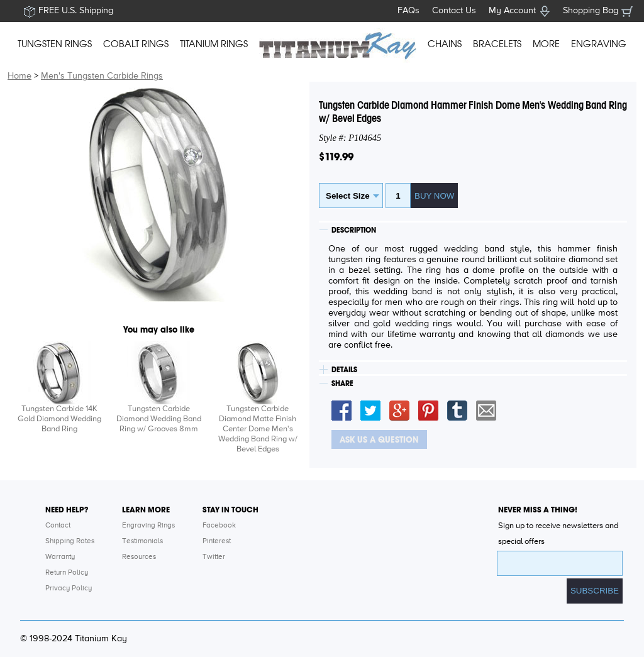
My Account (512, 11)
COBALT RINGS (136, 44)
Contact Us (454, 11)
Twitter (214, 557)
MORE (546, 44)
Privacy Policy (69, 588)
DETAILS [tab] (344, 370)
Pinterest (217, 541)
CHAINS (445, 44)
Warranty (60, 557)
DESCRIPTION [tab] (354, 230)
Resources (139, 557)
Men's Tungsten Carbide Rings (102, 76)
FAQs (408, 11)
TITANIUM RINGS (214, 44)
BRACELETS (497, 44)
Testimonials (142, 541)
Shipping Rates (70, 541)
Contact (58, 526)
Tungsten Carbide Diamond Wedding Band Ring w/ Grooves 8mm (159, 419)
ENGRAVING (599, 44)
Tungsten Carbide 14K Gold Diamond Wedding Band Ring (59, 419)
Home (19, 76)
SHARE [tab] (342, 384)
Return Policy (67, 573)
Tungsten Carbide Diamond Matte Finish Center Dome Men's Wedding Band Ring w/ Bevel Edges (258, 429)
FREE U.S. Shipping (76, 11)
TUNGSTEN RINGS (55, 44)
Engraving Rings (148, 526)
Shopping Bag (591, 11)
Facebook (219, 526)
